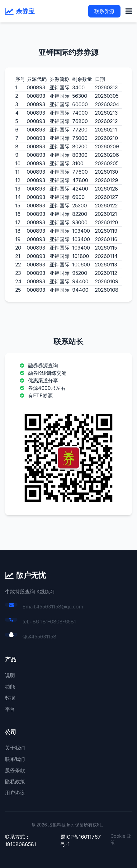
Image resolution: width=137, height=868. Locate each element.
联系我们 (15, 759)
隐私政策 (15, 781)
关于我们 (15, 748)
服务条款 (15, 770)
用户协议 (15, 793)
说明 (10, 675)
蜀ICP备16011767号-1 (81, 841)
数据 (10, 698)
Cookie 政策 (121, 839)
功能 (10, 687)
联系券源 (104, 11)
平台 (10, 709)
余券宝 (25, 11)
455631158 (44, 637)
